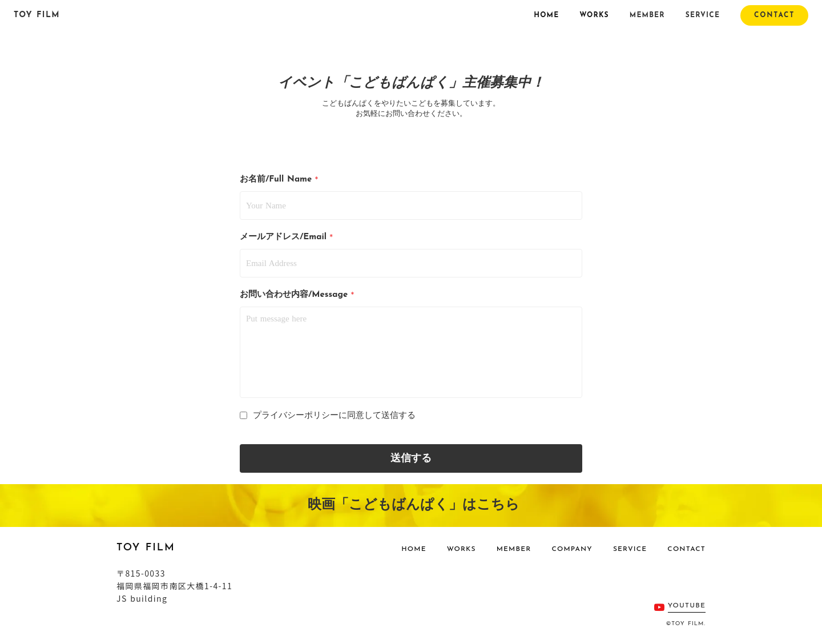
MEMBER (647, 15)
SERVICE (703, 15)
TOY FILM (37, 15)
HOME (546, 15)
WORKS (594, 15)
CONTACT (686, 549)
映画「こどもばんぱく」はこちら (411, 505)
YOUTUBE (687, 606)
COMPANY (572, 549)
